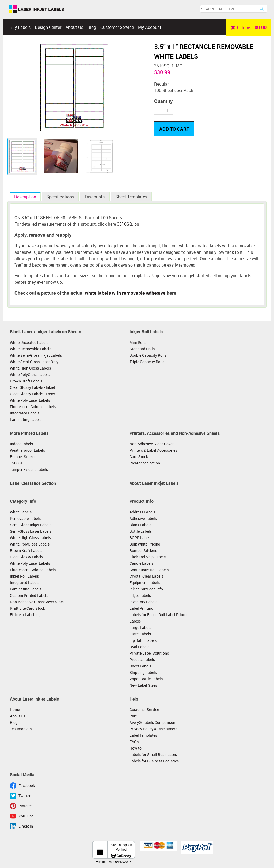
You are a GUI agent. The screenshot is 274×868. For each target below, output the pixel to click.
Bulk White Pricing (145, 544)
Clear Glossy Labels (26, 557)
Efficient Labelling (25, 615)
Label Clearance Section (33, 483)
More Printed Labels (29, 433)
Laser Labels (140, 634)
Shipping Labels (143, 672)
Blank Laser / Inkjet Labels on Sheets (45, 332)
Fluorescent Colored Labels (33, 407)
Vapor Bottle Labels (146, 679)
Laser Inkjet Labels (36, 10)
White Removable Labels (31, 349)
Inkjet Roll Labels (146, 332)
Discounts (95, 197)
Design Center (48, 27)
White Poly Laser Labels (30, 400)
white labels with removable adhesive (125, 293)
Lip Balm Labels (143, 640)
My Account (150, 27)
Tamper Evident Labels (29, 469)
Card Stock (139, 457)
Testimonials (21, 729)
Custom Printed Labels (29, 595)
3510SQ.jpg (128, 224)
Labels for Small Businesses (153, 754)
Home (15, 710)
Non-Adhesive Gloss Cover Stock (37, 602)
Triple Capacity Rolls (147, 362)
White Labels (21, 512)
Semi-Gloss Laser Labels (31, 531)
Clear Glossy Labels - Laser (33, 394)
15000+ (16, 463)
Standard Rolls (142, 349)
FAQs (134, 742)
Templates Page (145, 276)
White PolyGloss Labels (30, 375)
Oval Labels (139, 647)
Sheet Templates (131, 197)
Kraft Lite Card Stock (27, 608)
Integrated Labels (25, 413)
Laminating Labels (26, 419)
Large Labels (140, 627)
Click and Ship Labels (148, 557)
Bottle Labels (141, 531)
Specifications (60, 197)
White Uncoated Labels (29, 342)
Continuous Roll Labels (149, 570)
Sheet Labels (140, 666)
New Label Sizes (143, 685)
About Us (74, 27)
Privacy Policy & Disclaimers (153, 729)
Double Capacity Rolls (148, 355)
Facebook (27, 786)
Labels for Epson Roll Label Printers (159, 615)
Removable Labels (25, 518)
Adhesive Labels (143, 518)
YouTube (26, 816)
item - (249, 27)
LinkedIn (26, 826)
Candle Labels (141, 563)
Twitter (24, 796)
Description (25, 197)
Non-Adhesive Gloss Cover (152, 444)
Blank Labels (140, 525)
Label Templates (143, 735)
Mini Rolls (138, 342)
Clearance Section (145, 463)
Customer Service (117, 27)
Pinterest (26, 806)
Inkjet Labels (140, 595)
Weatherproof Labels (27, 450)
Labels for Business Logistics (154, 761)
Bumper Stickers (24, 457)
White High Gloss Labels (30, 368)
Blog (92, 27)
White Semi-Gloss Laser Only (34, 362)
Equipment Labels (145, 583)
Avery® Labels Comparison (152, 722)
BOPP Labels (140, 538)
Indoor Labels (21, 444)
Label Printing (141, 608)
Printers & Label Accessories (153, 450)
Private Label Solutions (149, 653)
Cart (133, 716)
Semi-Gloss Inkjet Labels (31, 525)
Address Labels (142, 512)
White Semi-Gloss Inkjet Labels (36, 355)
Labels (135, 621)
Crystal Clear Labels (146, 576)
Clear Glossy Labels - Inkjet (33, 387)
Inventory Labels (143, 602)
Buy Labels (20, 27)
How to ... (138, 748)
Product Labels (142, 660)
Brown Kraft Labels (26, 381)
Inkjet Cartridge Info (146, 589)
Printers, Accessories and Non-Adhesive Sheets (175, 433)
